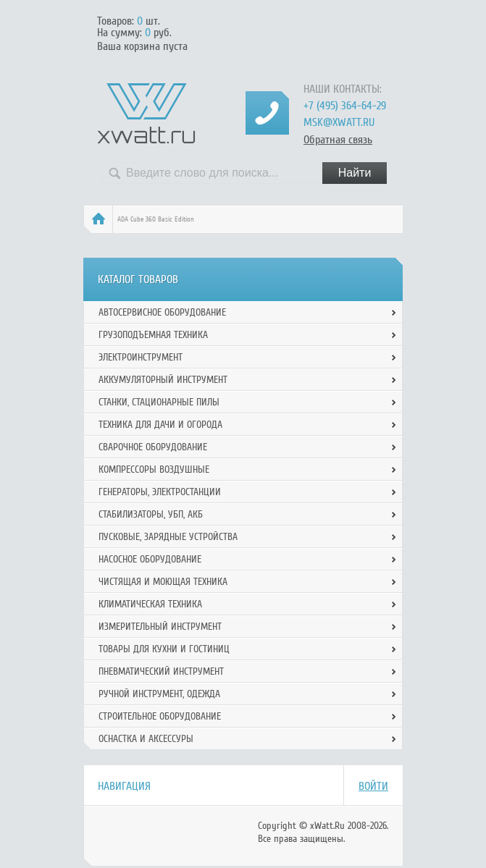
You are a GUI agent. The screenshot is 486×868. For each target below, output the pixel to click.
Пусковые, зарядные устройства (168, 537)
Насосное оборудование (150, 559)
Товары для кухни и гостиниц (164, 649)
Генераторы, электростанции (160, 492)
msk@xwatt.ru (339, 122)
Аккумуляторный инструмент (163, 380)
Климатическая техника (150, 604)
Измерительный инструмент (160, 627)
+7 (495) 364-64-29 (345, 106)
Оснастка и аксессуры (146, 739)
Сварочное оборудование (153, 447)
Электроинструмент (141, 357)
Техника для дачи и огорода (160, 425)
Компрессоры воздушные (154, 469)
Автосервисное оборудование (162, 312)
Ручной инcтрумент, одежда (159, 694)
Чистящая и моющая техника (163, 582)
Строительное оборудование (160, 716)
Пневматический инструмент (161, 671)
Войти (373, 786)
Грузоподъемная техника (153, 335)
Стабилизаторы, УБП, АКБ (151, 514)
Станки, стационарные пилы (159, 402)
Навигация (124, 786)
